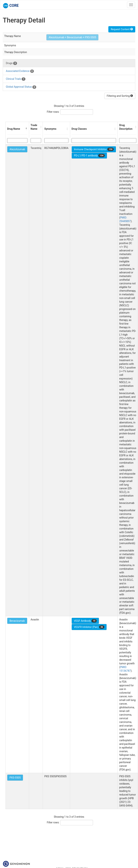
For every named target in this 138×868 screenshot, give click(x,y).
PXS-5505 (15, 778)
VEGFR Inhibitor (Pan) (89, 627)
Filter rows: (53, 112)
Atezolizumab (17, 149)
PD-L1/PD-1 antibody (89, 156)
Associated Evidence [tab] (20, 71)
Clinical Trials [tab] (16, 79)
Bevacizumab (17, 621)
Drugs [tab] (11, 63)
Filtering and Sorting (120, 96)
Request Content (122, 29)
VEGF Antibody (85, 621)
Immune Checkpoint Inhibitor (94, 149)
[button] (26, 129)
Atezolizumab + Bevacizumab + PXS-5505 (72, 37)
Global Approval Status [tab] (21, 87)
